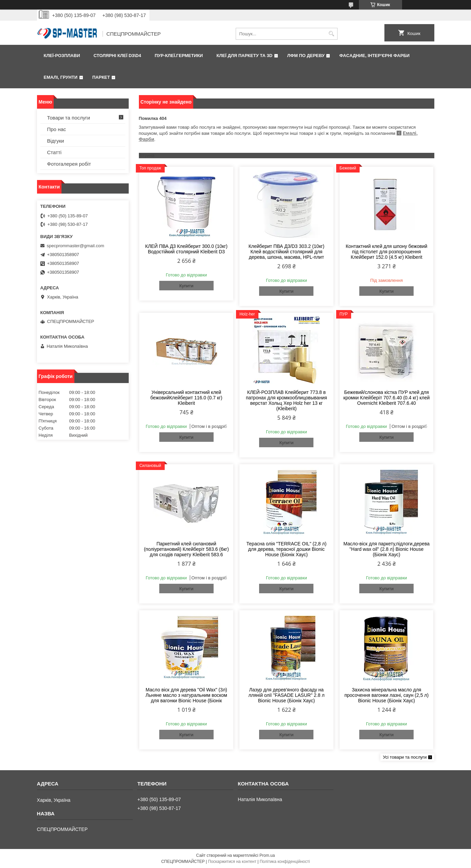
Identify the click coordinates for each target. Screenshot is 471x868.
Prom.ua (267, 855)
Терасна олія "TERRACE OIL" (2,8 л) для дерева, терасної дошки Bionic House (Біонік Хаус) (287, 549)
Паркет (101, 77)
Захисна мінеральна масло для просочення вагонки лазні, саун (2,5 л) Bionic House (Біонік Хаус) (386, 695)
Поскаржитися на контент (232, 862)
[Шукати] (332, 34)
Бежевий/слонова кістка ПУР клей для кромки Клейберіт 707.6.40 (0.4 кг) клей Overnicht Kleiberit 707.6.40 (386, 398)
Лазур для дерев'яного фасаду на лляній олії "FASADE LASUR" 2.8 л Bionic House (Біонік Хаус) (286, 695)
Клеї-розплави (62, 56)
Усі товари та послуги (405, 757)
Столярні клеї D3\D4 (117, 56)
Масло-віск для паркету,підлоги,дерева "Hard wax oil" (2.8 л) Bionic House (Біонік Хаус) (386, 549)
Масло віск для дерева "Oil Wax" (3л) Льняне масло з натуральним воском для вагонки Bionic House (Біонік (186, 695)
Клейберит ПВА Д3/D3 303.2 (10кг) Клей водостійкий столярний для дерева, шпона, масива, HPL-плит (287, 252)
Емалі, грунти (61, 77)
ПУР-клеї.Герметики (179, 56)
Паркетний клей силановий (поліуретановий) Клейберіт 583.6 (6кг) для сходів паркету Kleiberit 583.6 (186, 549)
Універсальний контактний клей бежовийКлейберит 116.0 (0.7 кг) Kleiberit (186, 398)
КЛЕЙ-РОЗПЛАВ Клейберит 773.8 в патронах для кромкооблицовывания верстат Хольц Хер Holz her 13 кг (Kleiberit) (286, 400)
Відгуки (56, 141)
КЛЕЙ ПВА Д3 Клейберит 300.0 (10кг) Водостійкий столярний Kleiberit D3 (187, 249)
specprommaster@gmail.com (76, 246)
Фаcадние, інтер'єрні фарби (374, 56)
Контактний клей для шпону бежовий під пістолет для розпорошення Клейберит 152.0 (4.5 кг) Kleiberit (386, 252)
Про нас (57, 129)
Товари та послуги (69, 118)
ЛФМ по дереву (306, 56)
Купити (186, 286)
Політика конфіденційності (285, 862)
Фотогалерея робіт (69, 164)
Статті (55, 152)
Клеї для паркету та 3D (244, 56)
